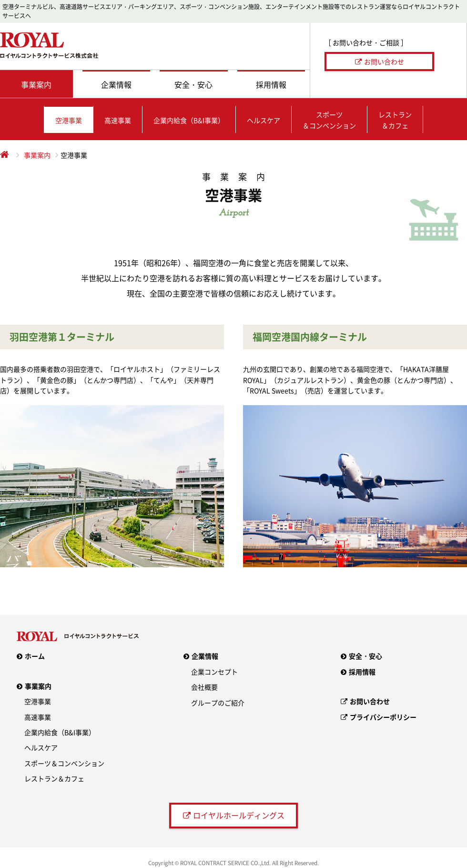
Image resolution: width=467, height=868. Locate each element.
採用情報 (362, 672)
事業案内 (37, 155)
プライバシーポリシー (383, 717)
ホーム (35, 656)
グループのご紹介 (218, 703)
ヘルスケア (41, 747)
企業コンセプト (214, 672)
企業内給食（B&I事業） (60, 732)
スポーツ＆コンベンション (64, 763)
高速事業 (38, 717)
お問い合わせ (384, 61)
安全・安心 (365, 656)
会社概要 (204, 687)
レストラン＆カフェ (54, 778)
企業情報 (205, 656)
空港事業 (38, 701)
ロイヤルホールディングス (239, 815)
